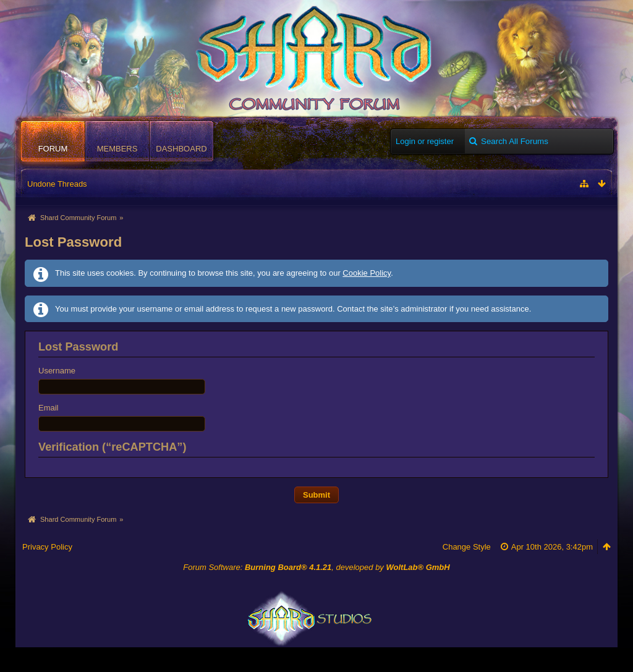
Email (49, 408)
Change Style (467, 547)
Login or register (425, 141)
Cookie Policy (367, 273)
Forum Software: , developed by (316, 567)
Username (57, 371)
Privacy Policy (47, 547)
